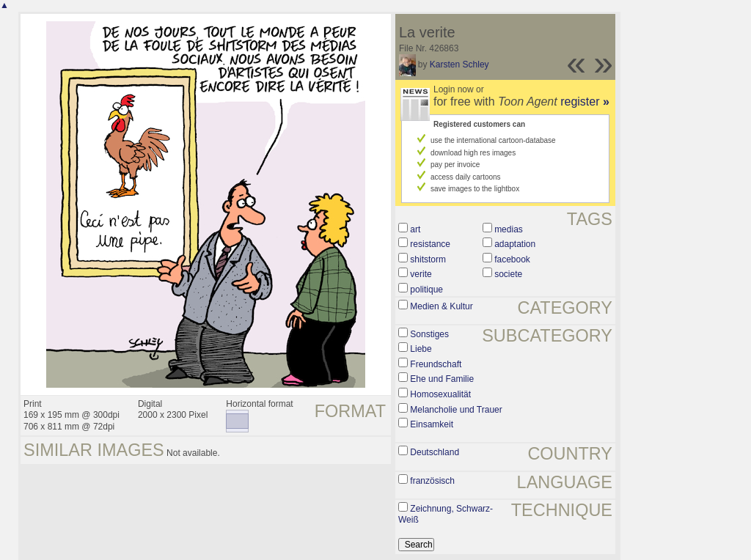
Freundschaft (436, 364)
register (585, 102)
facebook (512, 259)
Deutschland (435, 452)
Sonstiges (429, 334)
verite (421, 274)
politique (426, 290)
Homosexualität (440, 394)
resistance (430, 244)
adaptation (515, 244)
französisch (432, 481)
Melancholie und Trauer (456, 410)
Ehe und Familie (442, 379)
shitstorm (428, 259)
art (415, 229)
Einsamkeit (432, 424)
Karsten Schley (459, 65)
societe (508, 274)
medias (509, 229)
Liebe (421, 349)
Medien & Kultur (441, 306)
